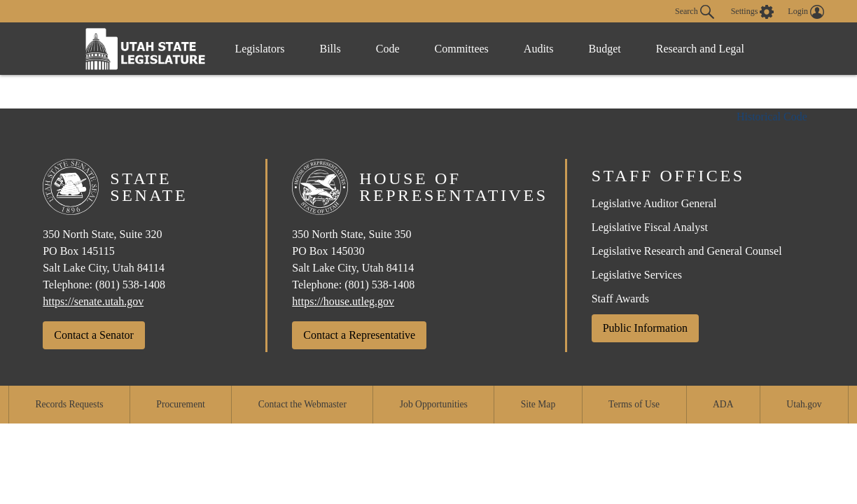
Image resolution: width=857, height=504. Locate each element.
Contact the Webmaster (302, 404)
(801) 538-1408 (130, 285)
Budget (605, 49)
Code (388, 49)
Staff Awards (620, 299)
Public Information (645, 328)
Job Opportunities (434, 404)
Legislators (259, 49)
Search (695, 12)
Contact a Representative (359, 335)
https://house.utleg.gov (343, 301)
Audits (539, 49)
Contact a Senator (94, 335)
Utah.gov (804, 404)
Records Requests (69, 404)
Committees (462, 49)
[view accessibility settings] (753, 12)
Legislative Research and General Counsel (687, 251)
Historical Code (772, 117)
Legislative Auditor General (654, 203)
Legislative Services (637, 275)
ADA (723, 404)
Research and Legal (700, 49)
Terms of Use (634, 404)
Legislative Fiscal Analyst (650, 227)
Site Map (538, 404)
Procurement (180, 404)
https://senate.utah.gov (93, 301)
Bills (330, 49)
